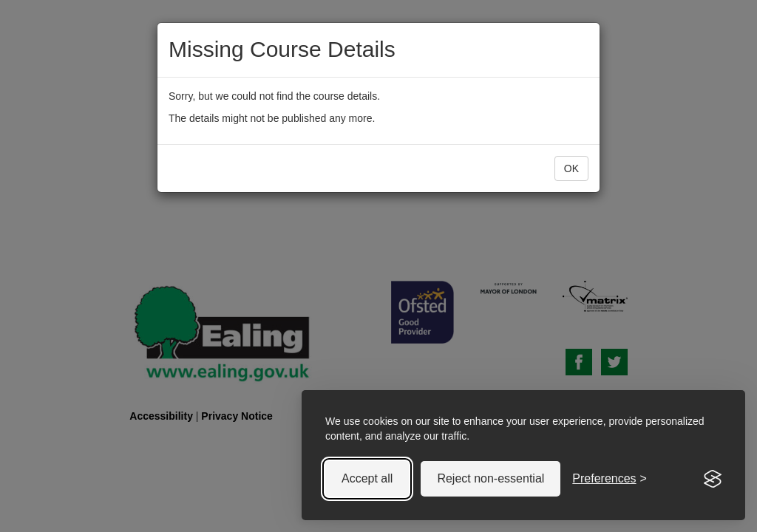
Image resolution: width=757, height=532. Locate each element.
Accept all (367, 478)
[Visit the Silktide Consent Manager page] (713, 479)
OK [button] (571, 168)
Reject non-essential (490, 478)
